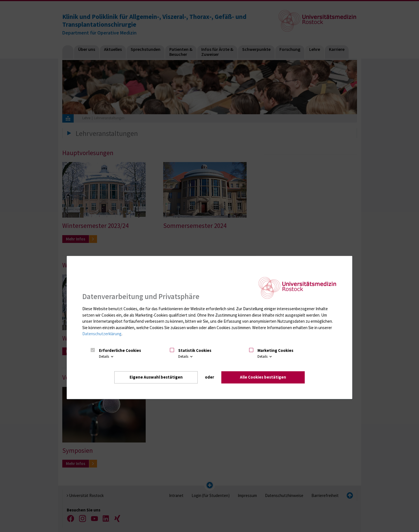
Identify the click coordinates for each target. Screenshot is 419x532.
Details (107, 356)
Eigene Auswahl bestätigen (156, 377)
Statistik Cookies (195, 350)
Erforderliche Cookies (120, 350)
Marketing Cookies (275, 350)
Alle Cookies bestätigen (263, 377)
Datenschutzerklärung (102, 334)
